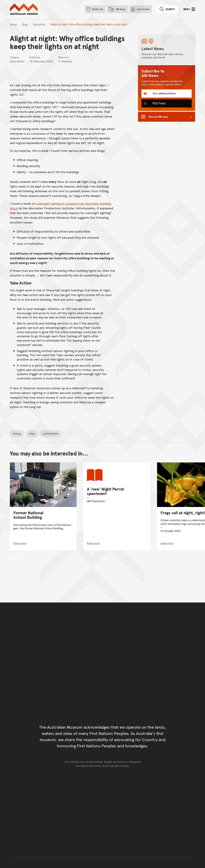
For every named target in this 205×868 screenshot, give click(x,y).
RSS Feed (159, 103)
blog (32, 433)
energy (17, 433)
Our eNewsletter (164, 93)
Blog (25, 24)
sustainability (51, 433)
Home (13, 24)
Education (39, 24)
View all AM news (158, 117)
